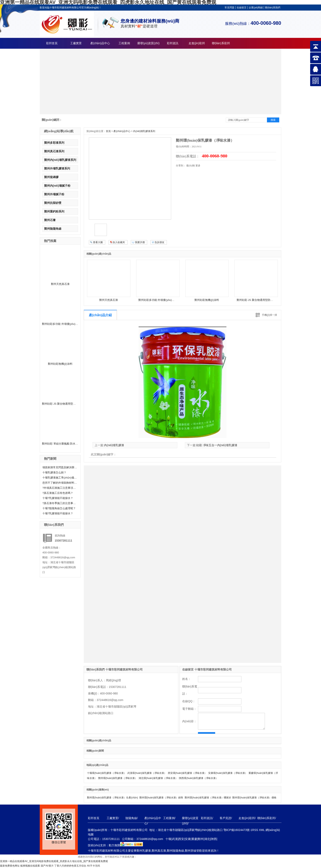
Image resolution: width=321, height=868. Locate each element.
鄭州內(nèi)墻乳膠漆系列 (60, 160)
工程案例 (124, 43)
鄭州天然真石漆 (60, 284)
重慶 (194, 839)
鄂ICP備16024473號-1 (238, 830)
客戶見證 (225, 818)
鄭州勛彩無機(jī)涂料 (60, 364)
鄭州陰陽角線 (53, 229)
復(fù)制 (191, 166)
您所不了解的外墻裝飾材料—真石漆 (60, 483)
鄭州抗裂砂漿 (53, 203)
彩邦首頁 (52, 43)
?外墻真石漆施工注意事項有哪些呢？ (60, 488)
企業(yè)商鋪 (256, 8)
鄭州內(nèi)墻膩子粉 (57, 186)
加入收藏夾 (119, 242)
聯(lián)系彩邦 (221, 43)
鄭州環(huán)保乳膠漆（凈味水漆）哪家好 (208, 798)
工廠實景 (76, 43)
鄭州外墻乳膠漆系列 (57, 168)
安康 (188, 839)
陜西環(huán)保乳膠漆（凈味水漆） (198, 778)
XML (262, 830)
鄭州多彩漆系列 (54, 143)
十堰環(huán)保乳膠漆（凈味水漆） (107, 773)
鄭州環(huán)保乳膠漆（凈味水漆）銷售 (161, 798)
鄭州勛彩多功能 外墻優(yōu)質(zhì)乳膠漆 (67, 324)
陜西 (214, 839)
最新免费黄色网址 (10, 866)
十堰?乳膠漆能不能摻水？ (58, 513)
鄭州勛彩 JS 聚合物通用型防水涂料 (63, 404)
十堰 (168, 839)
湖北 (207, 839)
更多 (198, 166)
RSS (256, 830)
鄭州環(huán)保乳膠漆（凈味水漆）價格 (254, 798)
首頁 (108, 131)
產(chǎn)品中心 (100, 43)
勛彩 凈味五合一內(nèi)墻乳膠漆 (217, 445)
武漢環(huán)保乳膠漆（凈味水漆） (147, 773)
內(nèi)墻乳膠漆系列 (144, 131)
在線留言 (242, 8)
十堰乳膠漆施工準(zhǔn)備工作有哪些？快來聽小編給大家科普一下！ (60, 478)
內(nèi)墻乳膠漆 (114, 445)
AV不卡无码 (93, 866)
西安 (181, 839)
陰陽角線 (131, 818)
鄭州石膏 (50, 220)
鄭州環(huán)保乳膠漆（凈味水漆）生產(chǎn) (112, 798)
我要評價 (140, 242)
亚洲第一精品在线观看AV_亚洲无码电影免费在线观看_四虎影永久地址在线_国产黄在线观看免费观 (54, 861)
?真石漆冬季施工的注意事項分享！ (60, 503)
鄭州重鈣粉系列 (54, 211)
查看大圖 (98, 242)
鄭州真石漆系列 (54, 151)
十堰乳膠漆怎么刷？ (54, 472)
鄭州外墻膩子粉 (54, 194)
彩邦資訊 (173, 43)
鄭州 (201, 839)
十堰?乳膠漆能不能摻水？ (58, 498)
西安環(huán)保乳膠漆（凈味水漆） (187, 773)
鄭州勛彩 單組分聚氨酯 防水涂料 (61, 444)
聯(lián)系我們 (273, 8)
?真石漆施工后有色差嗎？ (58, 493)
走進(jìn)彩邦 (197, 43)
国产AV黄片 (47, 866)
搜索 (273, 120)
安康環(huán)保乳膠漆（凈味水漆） (228, 773)
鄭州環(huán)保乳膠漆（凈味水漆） (118, 778)
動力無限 (114, 845)
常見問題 (229, 8)
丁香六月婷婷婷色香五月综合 (70, 866)
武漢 (175, 839)
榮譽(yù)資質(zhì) (148, 43)
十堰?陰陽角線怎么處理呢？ (59, 508)
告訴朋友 (159, 242)
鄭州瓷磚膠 (51, 177)
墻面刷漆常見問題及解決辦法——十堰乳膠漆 (60, 467)
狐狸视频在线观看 (30, 866)
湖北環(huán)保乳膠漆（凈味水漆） (158, 778)
